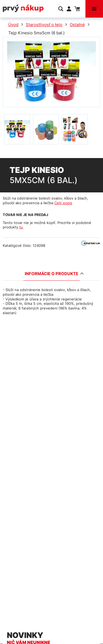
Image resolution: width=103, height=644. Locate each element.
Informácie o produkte (52, 274)
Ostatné (77, 25)
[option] (17, 129)
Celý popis (63, 203)
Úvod (13, 25)
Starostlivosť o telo (44, 25)
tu (21, 227)
